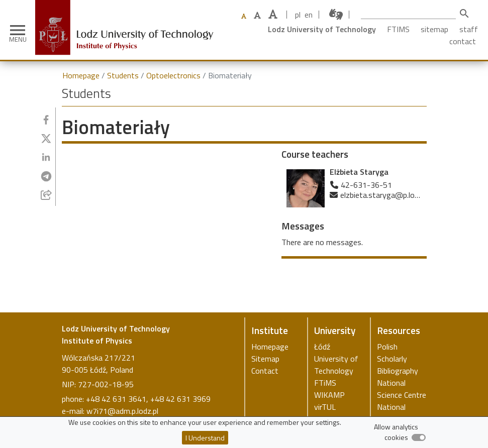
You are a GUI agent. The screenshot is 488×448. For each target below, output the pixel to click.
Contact (265, 371)
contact (463, 41)
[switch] (419, 437)
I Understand (205, 438)
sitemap (434, 29)
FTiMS (325, 383)
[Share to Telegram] (46, 176)
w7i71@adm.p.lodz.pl (122, 411)
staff (469, 29)
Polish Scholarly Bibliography (398, 359)
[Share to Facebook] (46, 120)
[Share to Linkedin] (46, 157)
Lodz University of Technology (322, 29)
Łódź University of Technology (336, 359)
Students (123, 75)
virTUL (325, 407)
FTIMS (398, 29)
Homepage (81, 75)
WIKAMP (329, 395)
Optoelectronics (173, 75)
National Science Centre (402, 389)
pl (298, 15)
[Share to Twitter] (46, 139)
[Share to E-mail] (46, 195)
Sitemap (265, 359)
